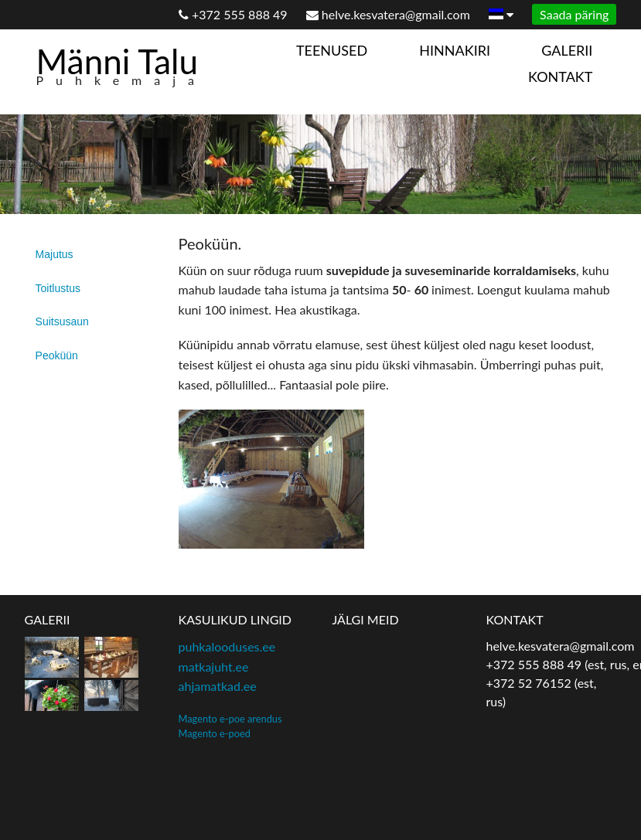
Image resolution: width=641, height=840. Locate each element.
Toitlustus (58, 288)
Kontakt (560, 77)
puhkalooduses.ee (227, 646)
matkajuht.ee (214, 667)
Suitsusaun (62, 321)
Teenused (332, 50)
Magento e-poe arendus (230, 719)
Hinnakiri (455, 50)
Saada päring (574, 14)
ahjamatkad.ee (218, 686)
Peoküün (57, 355)
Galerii (567, 50)
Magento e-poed (215, 733)
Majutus (55, 254)
